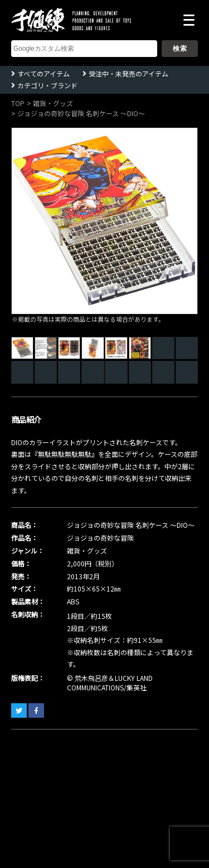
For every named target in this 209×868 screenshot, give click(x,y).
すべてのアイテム (43, 73)
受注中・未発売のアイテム (128, 73)
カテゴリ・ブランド (47, 85)
